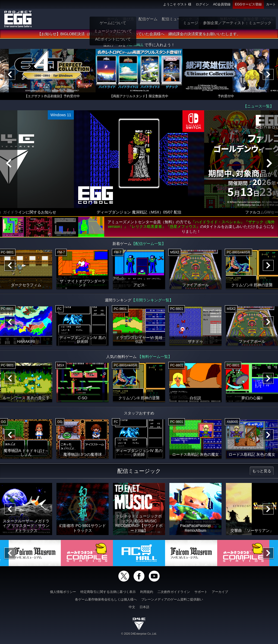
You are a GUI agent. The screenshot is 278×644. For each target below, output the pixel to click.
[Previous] (10, 75)
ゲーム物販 (206, 19)
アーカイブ (220, 592)
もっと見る (262, 471)
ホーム (113, 19)
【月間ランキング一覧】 (152, 300)
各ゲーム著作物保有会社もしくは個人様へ (106, 599)
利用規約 (147, 592)
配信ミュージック (177, 19)
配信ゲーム (148, 19)
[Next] (268, 75)
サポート (201, 592)
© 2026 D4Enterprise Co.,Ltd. (139, 634)
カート (271, 4)
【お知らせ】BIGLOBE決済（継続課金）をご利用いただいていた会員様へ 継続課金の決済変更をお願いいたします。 (139, 34)
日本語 (144, 607)
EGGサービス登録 (248, 4)
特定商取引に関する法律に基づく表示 (108, 592)
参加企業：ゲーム (258, 19)
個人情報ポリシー (63, 592)
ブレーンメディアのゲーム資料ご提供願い (172, 599)
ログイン (202, 4)
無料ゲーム (229, 19)
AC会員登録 (222, 4)
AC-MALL (135, 45)
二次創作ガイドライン (174, 592)
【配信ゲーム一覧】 (149, 244)
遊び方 (128, 19)
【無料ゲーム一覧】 (155, 357)
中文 (132, 607)
